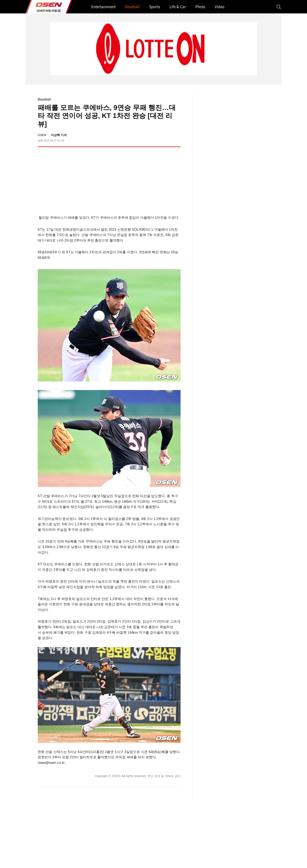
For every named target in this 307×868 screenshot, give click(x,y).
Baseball (44, 99)
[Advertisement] (145, 180)
